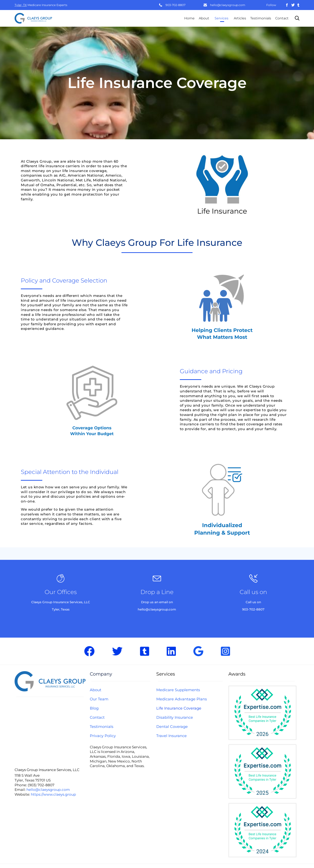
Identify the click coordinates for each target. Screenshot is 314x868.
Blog (94, 708)
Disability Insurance (175, 717)
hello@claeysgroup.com (228, 5)
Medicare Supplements (178, 690)
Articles (240, 18)
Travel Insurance (171, 736)
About (204, 18)
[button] (222, 182)
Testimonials (261, 18)
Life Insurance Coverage (179, 708)
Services (221, 18)
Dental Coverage (172, 727)
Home (189, 18)
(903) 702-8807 (41, 785)
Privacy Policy (103, 736)
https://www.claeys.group (53, 794)
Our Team (99, 699)
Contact (282, 18)
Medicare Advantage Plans (182, 699)
